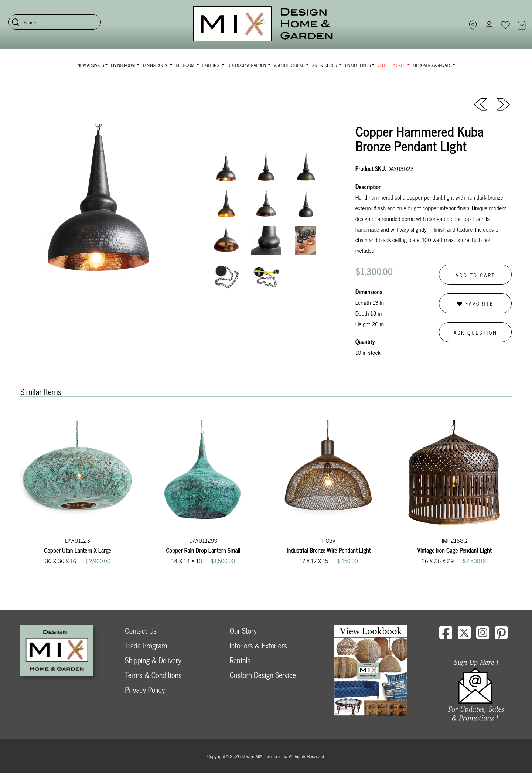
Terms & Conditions (153, 675)
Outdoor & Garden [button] (247, 65)
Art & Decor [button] (325, 65)
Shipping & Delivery (153, 660)
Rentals (240, 660)
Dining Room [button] (156, 65)
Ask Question (475, 332)
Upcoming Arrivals (432, 65)
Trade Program (146, 645)
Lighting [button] (212, 65)
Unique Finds (358, 65)
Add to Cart (475, 275)
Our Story (243, 631)
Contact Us (141, 631)
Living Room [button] (124, 65)
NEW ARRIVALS (91, 65)
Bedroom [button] (186, 65)
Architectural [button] (290, 65)
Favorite (475, 303)
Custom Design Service (263, 675)
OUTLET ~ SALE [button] (392, 65)
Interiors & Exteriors (258, 645)
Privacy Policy (145, 690)
